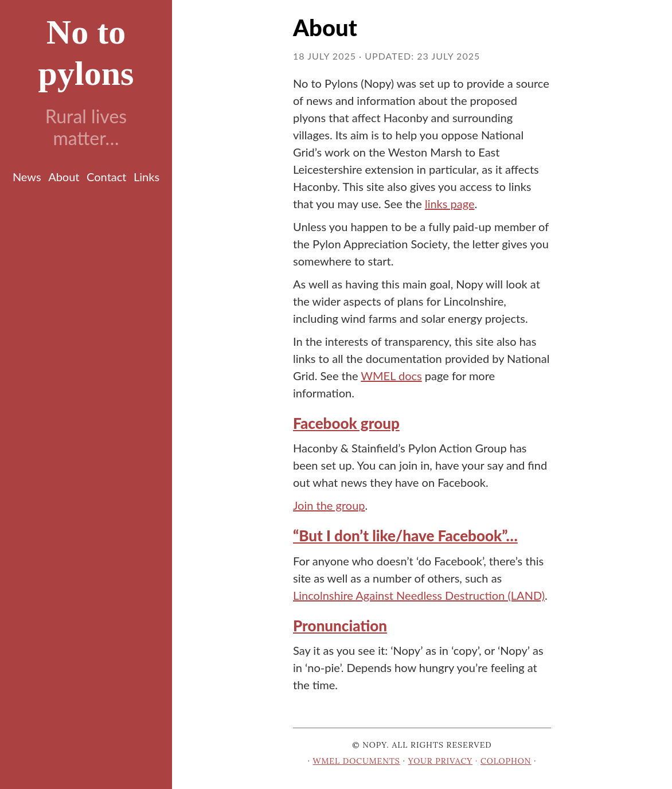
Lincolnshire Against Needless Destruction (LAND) (419, 595)
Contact (106, 177)
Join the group (329, 505)
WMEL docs (391, 376)
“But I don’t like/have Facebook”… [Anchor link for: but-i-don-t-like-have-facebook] (405, 536)
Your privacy (440, 761)
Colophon (506, 761)
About (64, 177)
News (27, 177)
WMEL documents (357, 761)
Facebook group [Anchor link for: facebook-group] (346, 423)
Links (146, 177)
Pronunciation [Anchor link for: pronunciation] (340, 626)
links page (450, 204)
